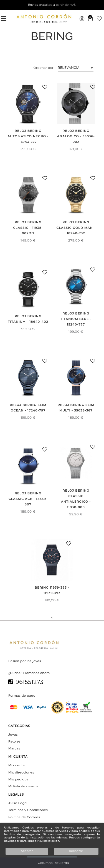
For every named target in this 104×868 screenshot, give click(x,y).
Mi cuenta (17, 765)
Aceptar (27, 851)
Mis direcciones (21, 772)
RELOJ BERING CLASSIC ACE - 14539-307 (28, 499)
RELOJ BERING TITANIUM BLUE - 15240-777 (76, 319)
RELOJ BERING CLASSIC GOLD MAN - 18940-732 (76, 228)
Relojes (14, 741)
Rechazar (76, 851)
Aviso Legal (18, 803)
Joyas (13, 734)
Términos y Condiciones (28, 810)
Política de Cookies (24, 817)
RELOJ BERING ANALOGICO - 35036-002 (76, 136)
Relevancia (69, 68)
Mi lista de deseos (23, 786)
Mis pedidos (18, 779)
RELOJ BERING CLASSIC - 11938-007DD (28, 228)
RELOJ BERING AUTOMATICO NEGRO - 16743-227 (28, 136)
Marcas (14, 748)
